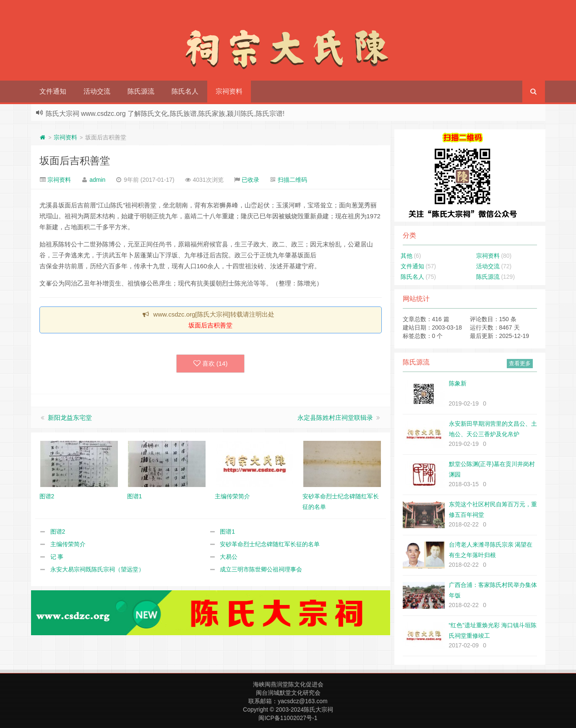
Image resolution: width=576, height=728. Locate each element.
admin (97, 180)
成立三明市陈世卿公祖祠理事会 (261, 569)
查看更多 (520, 363)
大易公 (229, 557)
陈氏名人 (185, 91)
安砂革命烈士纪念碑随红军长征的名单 (270, 544)
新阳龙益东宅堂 (70, 418)
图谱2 (58, 532)
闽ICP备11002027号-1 (288, 718)
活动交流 (97, 91)
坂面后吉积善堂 (75, 161)
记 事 (57, 557)
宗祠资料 (229, 91)
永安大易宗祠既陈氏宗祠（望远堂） (97, 569)
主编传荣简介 (68, 544)
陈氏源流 (141, 91)
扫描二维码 (292, 180)
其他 (407, 256)
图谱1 (227, 532)
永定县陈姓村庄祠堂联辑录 (335, 418)
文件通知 (53, 91)
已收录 (250, 180)
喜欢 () (211, 364)
